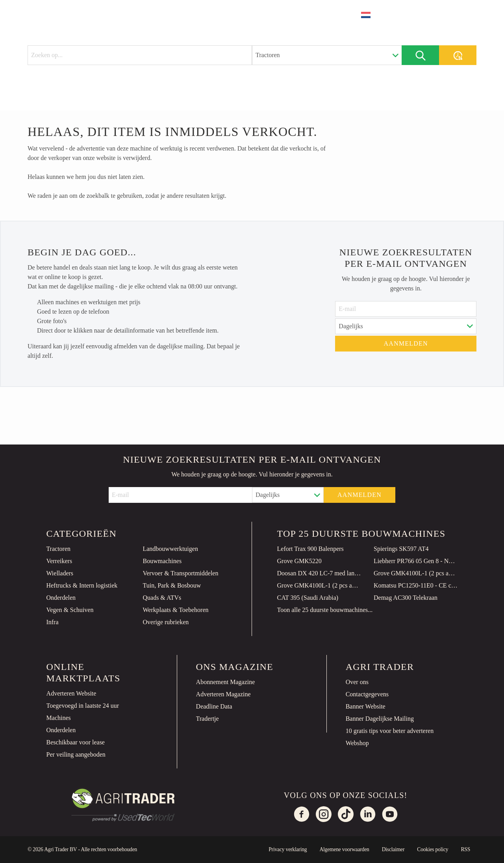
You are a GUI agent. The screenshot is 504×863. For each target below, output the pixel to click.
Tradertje (208, 719)
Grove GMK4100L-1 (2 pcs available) (416, 573)
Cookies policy (433, 849)
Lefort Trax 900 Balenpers (310, 549)
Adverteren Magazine (223, 694)
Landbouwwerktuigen (170, 549)
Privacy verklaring (288, 849)
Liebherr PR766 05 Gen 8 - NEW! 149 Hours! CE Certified (416, 561)
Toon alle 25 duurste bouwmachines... (325, 610)
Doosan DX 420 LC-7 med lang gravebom (319, 573)
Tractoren (58, 549)
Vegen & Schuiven (70, 610)
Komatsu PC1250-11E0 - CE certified (416, 585)
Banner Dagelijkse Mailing (380, 719)
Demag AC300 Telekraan (406, 598)
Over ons (357, 682)
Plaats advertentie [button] (433, 15)
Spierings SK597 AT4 (401, 549)
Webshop (357, 743)
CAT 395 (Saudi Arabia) (308, 598)
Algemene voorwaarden (344, 849)
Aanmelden (406, 343)
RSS (465, 849)
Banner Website (366, 706)
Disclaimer (393, 849)
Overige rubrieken (166, 622)
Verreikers (59, 561)
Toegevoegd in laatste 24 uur (83, 706)
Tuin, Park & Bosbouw (172, 585)
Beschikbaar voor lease (76, 742)
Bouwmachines (162, 561)
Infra (52, 622)
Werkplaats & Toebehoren (175, 610)
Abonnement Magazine (226, 682)
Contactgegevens (367, 694)
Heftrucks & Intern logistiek (82, 585)
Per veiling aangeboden (76, 754)
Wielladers (60, 573)
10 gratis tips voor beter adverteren (390, 731)
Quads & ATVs (162, 598)
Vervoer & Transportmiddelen (180, 573)
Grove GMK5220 (299, 561)
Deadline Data (214, 706)
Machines (59, 718)
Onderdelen (61, 598)
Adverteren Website (71, 693)
